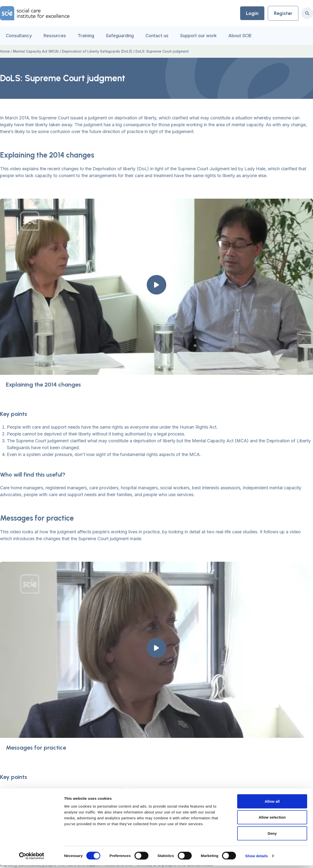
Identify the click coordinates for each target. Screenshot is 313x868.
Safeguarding (120, 36)
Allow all (272, 804)
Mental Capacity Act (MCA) (36, 51)
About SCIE (240, 36)
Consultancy (19, 36)
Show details (257, 858)
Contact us (157, 36)
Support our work (198, 36)
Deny (272, 836)
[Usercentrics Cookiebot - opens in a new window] (32, 858)
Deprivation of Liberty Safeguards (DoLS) (97, 51)
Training (86, 36)
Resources (55, 36)
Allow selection (272, 820)
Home (5, 51)
